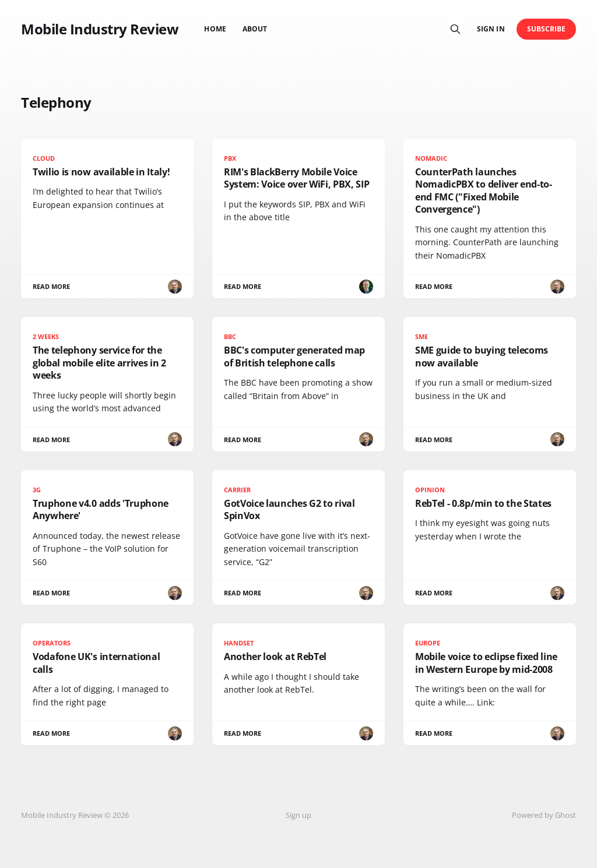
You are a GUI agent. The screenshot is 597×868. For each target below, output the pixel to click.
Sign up (298, 815)
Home (215, 29)
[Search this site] (455, 29)
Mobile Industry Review (100, 29)
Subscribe (547, 29)
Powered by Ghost (544, 815)
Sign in (491, 29)
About (255, 29)
